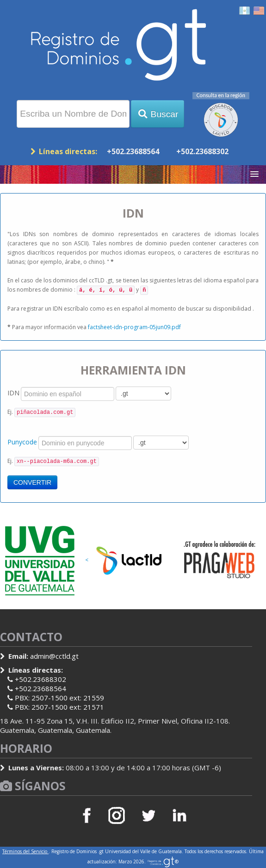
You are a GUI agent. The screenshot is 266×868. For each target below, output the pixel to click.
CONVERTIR (32, 482)
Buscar (158, 114)
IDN (13, 393)
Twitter (148, 815)
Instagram (118, 815)
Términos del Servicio (25, 851)
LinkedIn (179, 815)
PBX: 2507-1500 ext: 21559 (59, 698)
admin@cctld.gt (54, 656)
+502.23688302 (202, 151)
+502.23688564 (133, 151)
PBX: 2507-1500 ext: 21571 (59, 707)
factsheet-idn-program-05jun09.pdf (134, 327)
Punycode (22, 442)
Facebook (87, 815)
